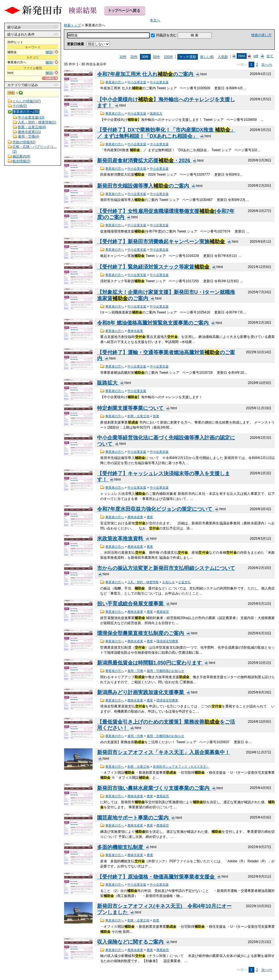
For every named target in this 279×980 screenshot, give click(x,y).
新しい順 (207, 57)
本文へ (155, 20)
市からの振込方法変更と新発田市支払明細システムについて (166, 568)
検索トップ (11, 93)
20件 (134, 57)
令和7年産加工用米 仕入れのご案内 (146, 74)
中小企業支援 (137, 82)
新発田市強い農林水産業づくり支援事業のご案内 (154, 788)
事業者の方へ (115, 82)
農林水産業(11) (29, 132)
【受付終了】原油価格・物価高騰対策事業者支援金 (157, 877)
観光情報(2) (21, 161)
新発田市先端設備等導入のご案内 (144, 186)
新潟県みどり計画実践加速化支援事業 (141, 692)
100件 (169, 57)
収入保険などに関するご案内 (131, 942)
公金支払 (184, 582)
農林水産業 (135, 331)
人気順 (223, 57)
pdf (256, 56)
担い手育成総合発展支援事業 (131, 604)
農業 (150, 517)
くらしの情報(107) (27, 101)
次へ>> (267, 65)
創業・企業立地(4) (32, 127)
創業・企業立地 (138, 416)
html (242, 56)
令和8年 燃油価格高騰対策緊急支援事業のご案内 (154, 323)
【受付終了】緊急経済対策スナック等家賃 (154, 267)
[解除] (49, 52)
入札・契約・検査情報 (143, 582)
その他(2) (20, 106)
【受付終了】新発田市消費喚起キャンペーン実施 (162, 242)
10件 (123, 57)
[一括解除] (50, 78)
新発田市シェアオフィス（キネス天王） (181, 767)
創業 (156, 416)
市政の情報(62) (24, 142)
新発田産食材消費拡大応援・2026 (144, 161)
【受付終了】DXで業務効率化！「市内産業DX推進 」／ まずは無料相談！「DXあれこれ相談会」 (166, 133)
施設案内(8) (21, 156)
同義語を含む (166, 35)
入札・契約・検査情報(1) (37, 122)
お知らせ (169, 582)
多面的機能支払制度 (121, 847)
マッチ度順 (188, 57)
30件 (145, 57)
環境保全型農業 (167, 641)
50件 (157, 57)
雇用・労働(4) (29, 136)
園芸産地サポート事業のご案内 (134, 818)
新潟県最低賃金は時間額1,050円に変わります (150, 663)
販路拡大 (156, 113)
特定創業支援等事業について (131, 408)
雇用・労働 (135, 671)
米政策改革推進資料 (121, 539)
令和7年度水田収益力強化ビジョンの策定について (155, 509)
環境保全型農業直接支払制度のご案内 (141, 633)
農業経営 (163, 612)
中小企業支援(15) (31, 117)
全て (270, 56)
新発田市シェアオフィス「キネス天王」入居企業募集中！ (163, 752)
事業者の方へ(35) (26, 112)
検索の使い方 (261, 35)
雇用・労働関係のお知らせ (165, 671)
